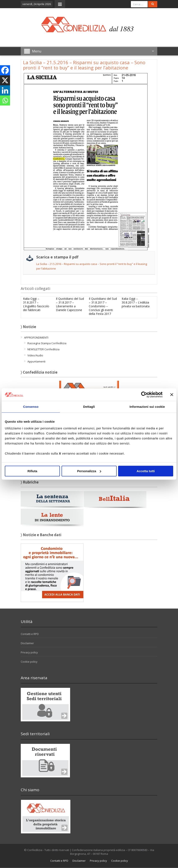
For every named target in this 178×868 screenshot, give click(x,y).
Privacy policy (29, 652)
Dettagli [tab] (89, 407)
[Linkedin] (5, 90)
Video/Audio (35, 355)
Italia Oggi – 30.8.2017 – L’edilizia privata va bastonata (136, 302)
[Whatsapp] (5, 100)
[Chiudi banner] (172, 395)
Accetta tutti (146, 471)
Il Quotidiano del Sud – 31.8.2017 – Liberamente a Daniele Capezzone (70, 304)
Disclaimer (27, 643)
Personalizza (89, 471)
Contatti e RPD (30, 634)
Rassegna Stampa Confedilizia (47, 343)
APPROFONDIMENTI (36, 338)
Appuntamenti (36, 361)
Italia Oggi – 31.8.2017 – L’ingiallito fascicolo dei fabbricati (36, 304)
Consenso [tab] (31, 407)
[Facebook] (5, 70)
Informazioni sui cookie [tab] (147, 407)
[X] (5, 80)
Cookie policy (29, 662)
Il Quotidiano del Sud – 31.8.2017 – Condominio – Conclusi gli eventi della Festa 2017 (103, 306)
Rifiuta (32, 471)
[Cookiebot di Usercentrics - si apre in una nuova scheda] (144, 395)
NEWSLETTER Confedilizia (43, 349)
